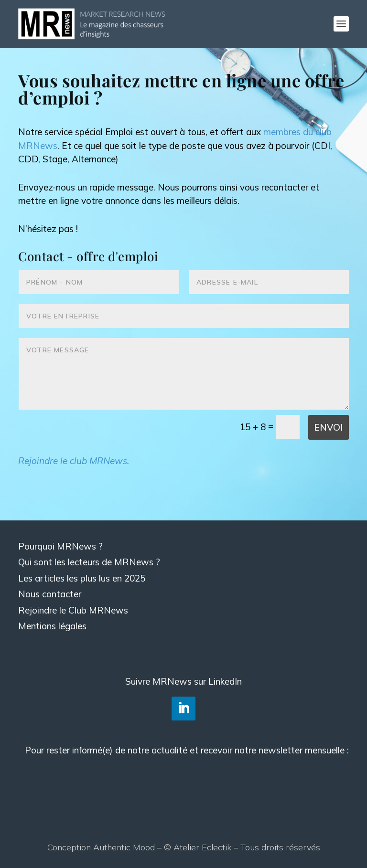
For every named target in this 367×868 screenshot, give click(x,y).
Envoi (329, 427)
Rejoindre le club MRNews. (74, 461)
